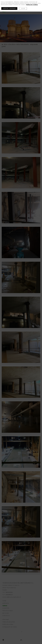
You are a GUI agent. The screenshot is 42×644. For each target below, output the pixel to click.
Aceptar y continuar (9, 8)
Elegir (23, 8)
